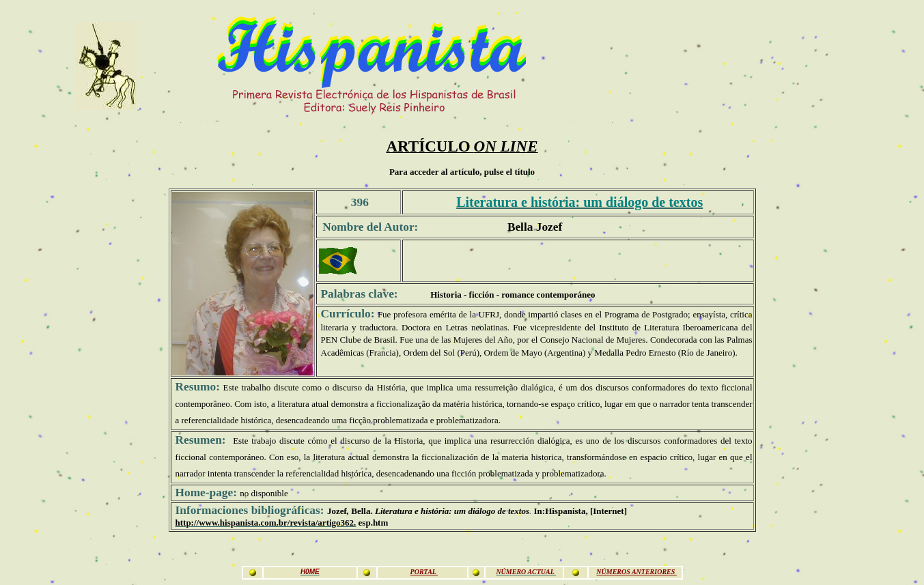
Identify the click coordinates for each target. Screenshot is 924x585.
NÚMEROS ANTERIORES (636, 572)
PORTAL (424, 572)
